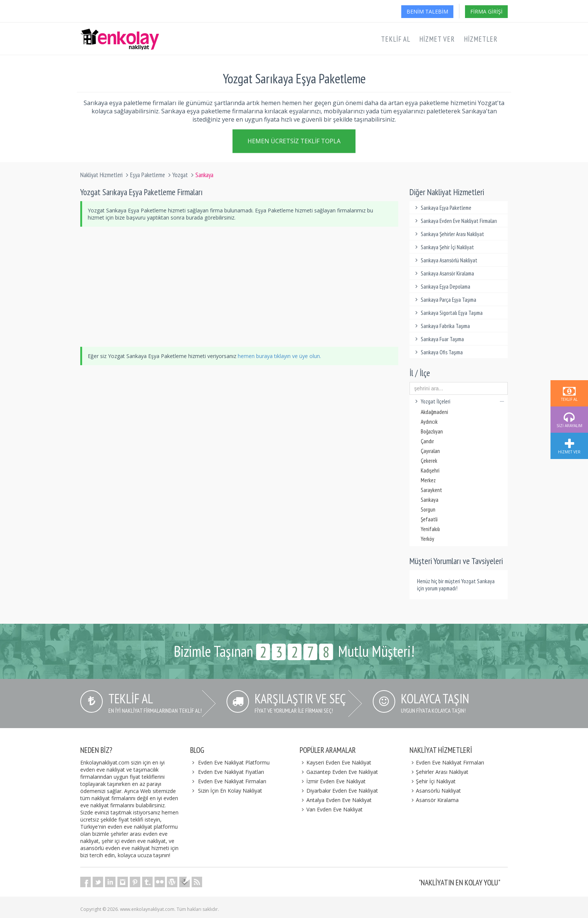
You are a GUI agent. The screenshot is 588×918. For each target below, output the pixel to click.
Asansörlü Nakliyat (435, 791)
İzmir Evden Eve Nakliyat (333, 781)
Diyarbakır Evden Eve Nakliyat (339, 791)
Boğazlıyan (432, 431)
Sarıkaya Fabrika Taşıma (442, 326)
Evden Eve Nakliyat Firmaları (232, 781)
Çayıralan (430, 451)
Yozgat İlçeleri (459, 401)
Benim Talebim (427, 11)
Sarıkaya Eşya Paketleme (442, 208)
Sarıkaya (430, 500)
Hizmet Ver (437, 39)
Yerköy (427, 539)
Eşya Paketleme (148, 175)
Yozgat (180, 175)
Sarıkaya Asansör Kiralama (444, 273)
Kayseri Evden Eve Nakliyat (335, 762)
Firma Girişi (486, 11)
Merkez (428, 480)
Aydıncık (429, 422)
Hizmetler (481, 39)
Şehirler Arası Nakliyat (439, 772)
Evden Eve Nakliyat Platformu (234, 762)
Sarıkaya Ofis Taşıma (438, 352)
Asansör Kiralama (434, 800)
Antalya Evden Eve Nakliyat (336, 800)
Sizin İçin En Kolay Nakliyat (230, 791)
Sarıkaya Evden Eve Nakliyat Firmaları (455, 221)
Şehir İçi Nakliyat (433, 781)
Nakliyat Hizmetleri (101, 175)
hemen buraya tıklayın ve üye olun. (279, 356)
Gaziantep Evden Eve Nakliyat (339, 772)
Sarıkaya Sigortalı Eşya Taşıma (448, 313)
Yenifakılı (430, 529)
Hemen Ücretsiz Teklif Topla (294, 143)
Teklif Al (396, 39)
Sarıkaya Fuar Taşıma (439, 339)
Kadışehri (430, 470)
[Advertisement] (239, 287)
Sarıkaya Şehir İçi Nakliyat (444, 247)
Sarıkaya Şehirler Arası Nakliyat (449, 234)
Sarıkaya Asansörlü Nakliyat (445, 260)
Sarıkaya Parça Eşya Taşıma (445, 300)
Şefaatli (429, 519)
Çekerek (429, 461)
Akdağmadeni (434, 412)
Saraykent (431, 490)
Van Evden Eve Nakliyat (331, 809)
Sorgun (428, 509)
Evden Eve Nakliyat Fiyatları (231, 772)
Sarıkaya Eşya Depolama (442, 287)
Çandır (427, 441)
